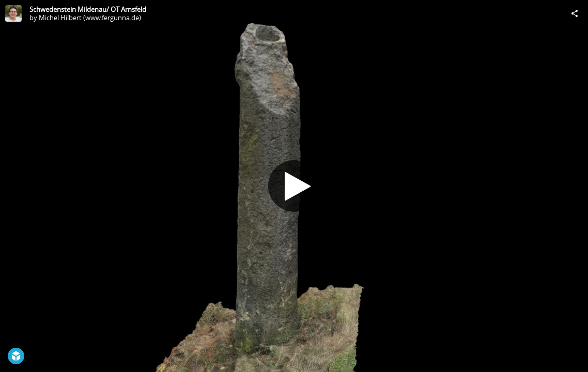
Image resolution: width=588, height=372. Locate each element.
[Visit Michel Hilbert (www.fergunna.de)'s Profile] (13, 13)
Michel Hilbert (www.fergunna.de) (90, 18)
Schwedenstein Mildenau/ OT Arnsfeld (88, 9)
